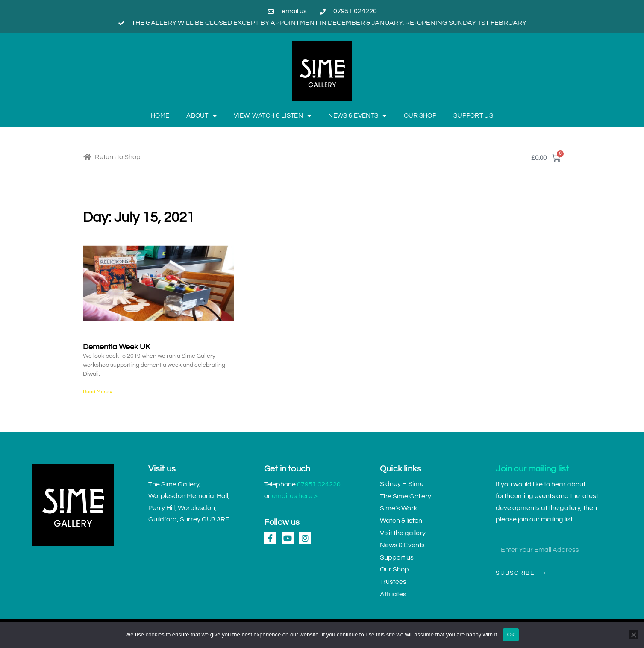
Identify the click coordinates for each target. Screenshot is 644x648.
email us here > (295, 496)
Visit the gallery (403, 533)
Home (160, 116)
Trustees (393, 582)
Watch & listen (401, 521)
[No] (633, 635)
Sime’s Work (398, 508)
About (201, 116)
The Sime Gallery (406, 496)
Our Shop (420, 116)
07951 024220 (319, 484)
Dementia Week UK (117, 347)
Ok (511, 635)
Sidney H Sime (402, 484)
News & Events (357, 116)
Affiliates (393, 594)
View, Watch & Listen (272, 116)
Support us (473, 116)
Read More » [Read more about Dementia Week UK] (98, 392)
